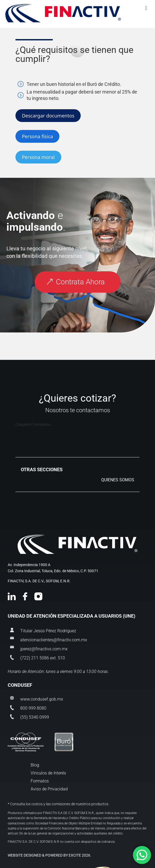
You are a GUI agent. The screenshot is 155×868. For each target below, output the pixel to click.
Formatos (40, 781)
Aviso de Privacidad (49, 789)
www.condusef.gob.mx (42, 699)
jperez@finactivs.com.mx (44, 649)
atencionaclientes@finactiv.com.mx (54, 640)
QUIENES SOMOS (118, 480)
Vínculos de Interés (48, 773)
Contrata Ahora (80, 282)
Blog (35, 765)
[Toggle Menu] (77, 14)
